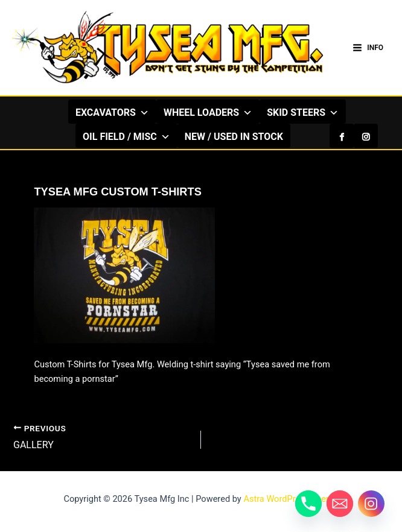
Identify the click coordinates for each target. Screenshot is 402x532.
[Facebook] (342, 136)
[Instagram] (366, 136)
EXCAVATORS (112, 112)
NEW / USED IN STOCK (234, 137)
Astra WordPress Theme (291, 499)
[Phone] (308, 504)
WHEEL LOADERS (208, 112)
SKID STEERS (303, 112)
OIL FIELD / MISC (126, 136)
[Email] (340, 504)
